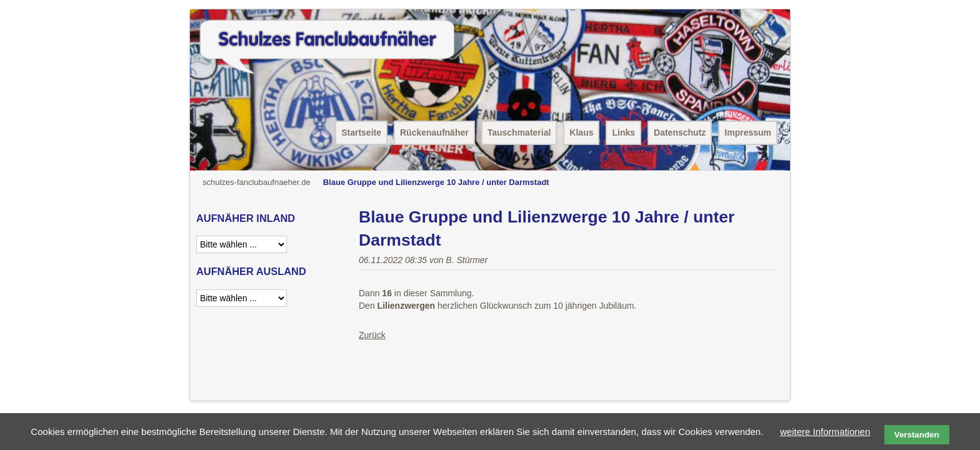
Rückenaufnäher (434, 132)
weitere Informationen (825, 432)
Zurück (372, 335)
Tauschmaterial (519, 132)
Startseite (361, 132)
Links (623, 132)
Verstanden (917, 435)
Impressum (748, 132)
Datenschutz (680, 132)
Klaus (581, 132)
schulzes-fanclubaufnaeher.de (257, 182)
